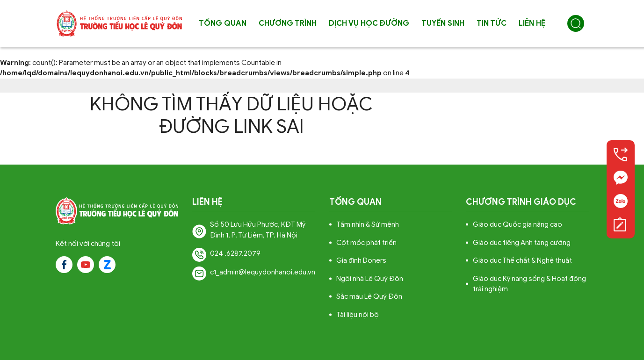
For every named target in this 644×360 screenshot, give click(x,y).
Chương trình (288, 23)
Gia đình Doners (361, 260)
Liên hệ (532, 23)
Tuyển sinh (443, 23)
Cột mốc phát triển (366, 243)
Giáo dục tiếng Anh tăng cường (522, 243)
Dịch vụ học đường (369, 23)
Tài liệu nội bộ (358, 315)
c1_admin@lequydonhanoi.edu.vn (263, 272)
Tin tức (492, 23)
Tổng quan (223, 23)
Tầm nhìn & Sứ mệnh (368, 224)
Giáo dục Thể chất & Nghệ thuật (522, 260)
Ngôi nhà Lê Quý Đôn (370, 279)
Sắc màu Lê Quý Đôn (369, 296)
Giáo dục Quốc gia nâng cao (517, 224)
